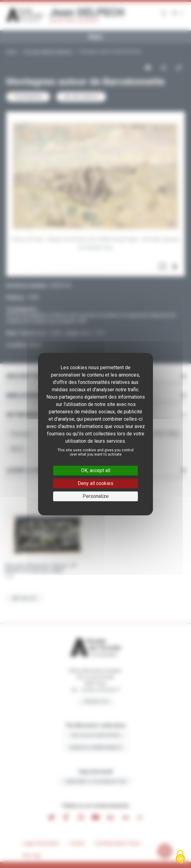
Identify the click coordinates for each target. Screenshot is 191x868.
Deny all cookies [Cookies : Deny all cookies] (95, 483)
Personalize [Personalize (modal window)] (96, 496)
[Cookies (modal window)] (180, 857)
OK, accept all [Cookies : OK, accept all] (96, 470)
